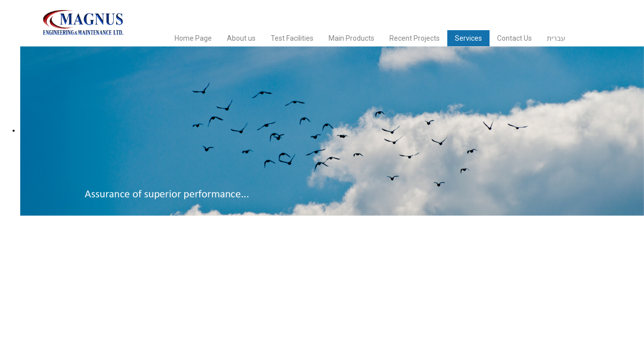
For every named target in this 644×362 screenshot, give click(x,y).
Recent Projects (415, 38)
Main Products (351, 38)
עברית (556, 38)
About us (241, 38)
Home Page (193, 38)
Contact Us (514, 38)
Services (468, 38)
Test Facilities (292, 38)
